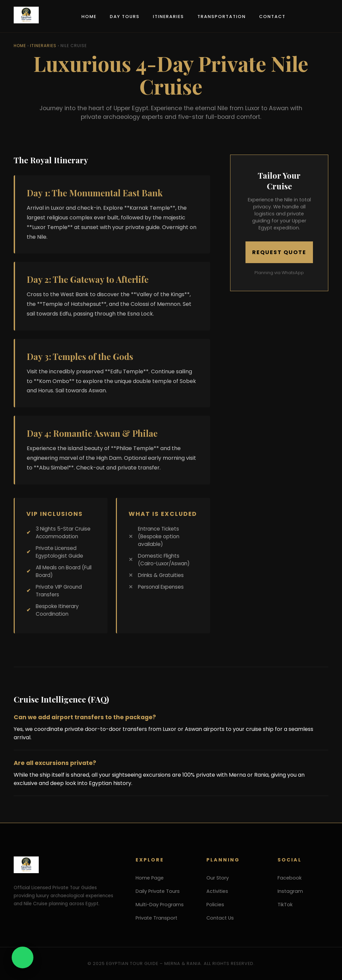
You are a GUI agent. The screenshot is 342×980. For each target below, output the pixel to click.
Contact (272, 17)
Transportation (222, 17)
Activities (217, 891)
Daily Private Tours (158, 891)
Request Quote (279, 252)
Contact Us (220, 918)
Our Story (218, 878)
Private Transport (156, 918)
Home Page (150, 878)
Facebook (290, 878)
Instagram (290, 891)
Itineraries (168, 17)
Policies (215, 905)
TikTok (285, 905)
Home (89, 17)
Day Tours (125, 17)
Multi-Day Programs (160, 905)
